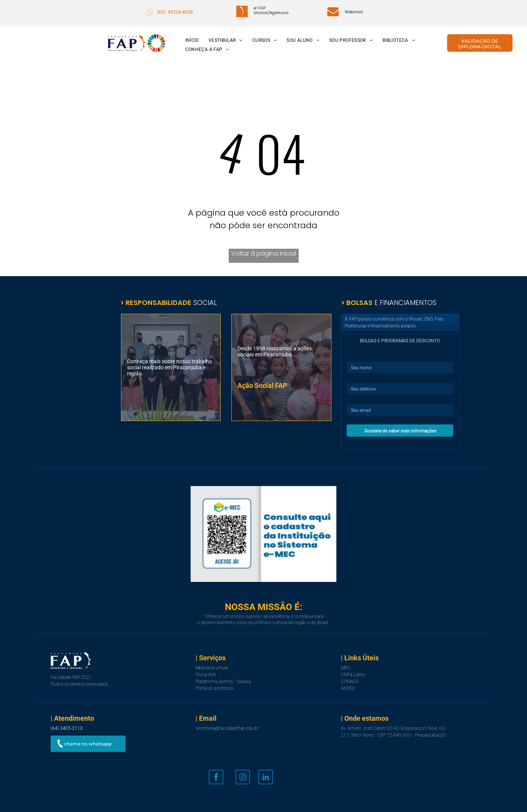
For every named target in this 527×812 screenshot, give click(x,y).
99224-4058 (180, 12)
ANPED (348, 688)
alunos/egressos (271, 13)
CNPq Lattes (353, 675)
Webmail (354, 12)
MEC (346, 668)
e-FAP (260, 8)
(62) (162, 12)
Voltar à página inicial (264, 253)
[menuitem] (191, 41)
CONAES (349, 682)
